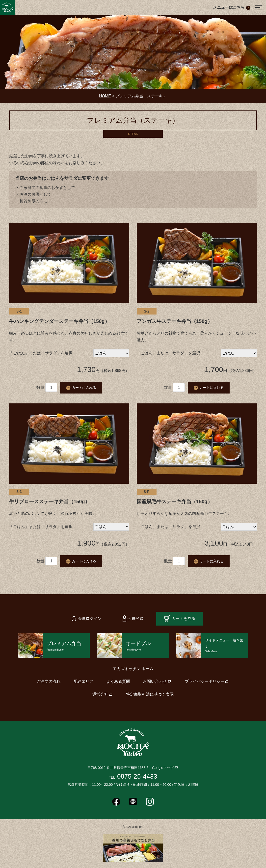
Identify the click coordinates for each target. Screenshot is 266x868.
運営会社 (100, 694)
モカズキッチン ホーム (133, 669)
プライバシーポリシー (205, 681)
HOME (105, 96)
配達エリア (83, 681)
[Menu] (259, 7)
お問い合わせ (155, 681)
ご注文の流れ (49, 681)
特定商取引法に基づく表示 (150, 694)
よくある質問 (118, 681)
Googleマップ (163, 768)
